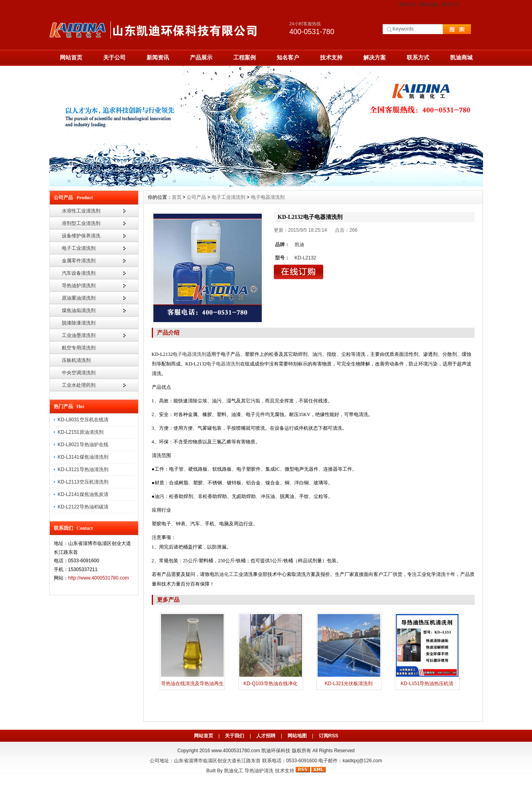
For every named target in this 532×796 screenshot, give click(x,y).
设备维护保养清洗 (81, 236)
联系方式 (450, 4)
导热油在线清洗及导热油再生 (192, 684)
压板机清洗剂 (76, 360)
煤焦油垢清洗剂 (79, 310)
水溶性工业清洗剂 (81, 211)
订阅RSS (329, 736)
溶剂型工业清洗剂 (81, 223)
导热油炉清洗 (259, 771)
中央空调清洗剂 (79, 373)
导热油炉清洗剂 (79, 286)
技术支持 (331, 57)
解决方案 (375, 57)
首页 (177, 197)
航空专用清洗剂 (79, 348)
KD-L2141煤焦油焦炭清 (83, 494)
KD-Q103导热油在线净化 (270, 684)
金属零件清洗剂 (79, 261)
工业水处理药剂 (79, 385)
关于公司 (114, 57)
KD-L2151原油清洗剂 (81, 432)
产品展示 (201, 57)
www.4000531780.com (235, 751)
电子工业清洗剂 (79, 248)
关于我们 (234, 736)
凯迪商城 (461, 57)
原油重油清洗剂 (79, 298)
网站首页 (408, 4)
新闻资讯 (158, 57)
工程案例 (245, 57)
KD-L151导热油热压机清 (427, 684)
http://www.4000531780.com (99, 578)
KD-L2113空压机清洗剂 (83, 482)
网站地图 (429, 4)
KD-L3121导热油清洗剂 (83, 469)
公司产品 (196, 197)
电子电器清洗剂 (268, 197)
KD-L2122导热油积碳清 (83, 507)
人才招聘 (266, 736)
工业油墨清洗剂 (79, 335)
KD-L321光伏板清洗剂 (349, 684)
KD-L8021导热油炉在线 (83, 445)
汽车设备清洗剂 (79, 273)
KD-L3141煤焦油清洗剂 (83, 457)
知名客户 (288, 57)
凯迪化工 (234, 771)
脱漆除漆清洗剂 (79, 323)
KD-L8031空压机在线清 (83, 420)
